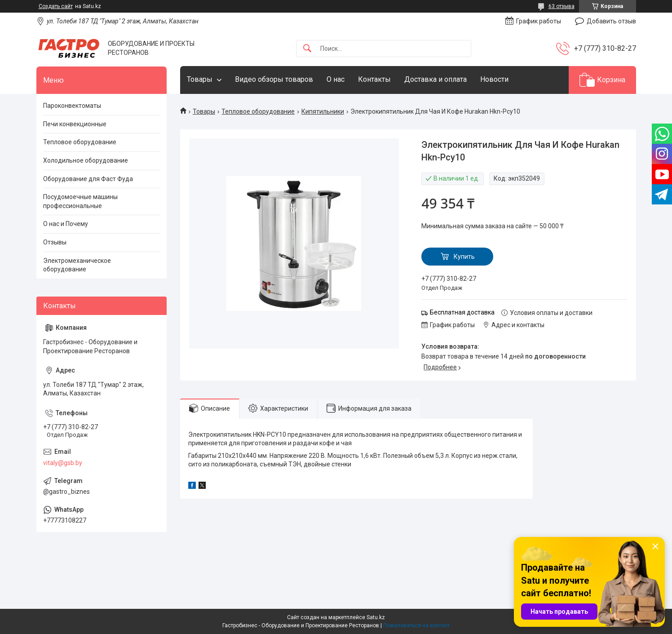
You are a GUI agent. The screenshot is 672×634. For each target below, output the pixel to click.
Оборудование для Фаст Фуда (88, 179)
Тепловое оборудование (258, 111)
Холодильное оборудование (86, 160)
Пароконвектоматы (72, 106)
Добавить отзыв (611, 21)
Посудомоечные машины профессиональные (80, 201)
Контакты (374, 79)
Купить (464, 257)
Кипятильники (323, 111)
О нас (336, 79)
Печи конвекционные (75, 124)
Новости (494, 79)
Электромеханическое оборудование (77, 265)
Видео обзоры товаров (274, 79)
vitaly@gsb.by (63, 463)
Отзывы (55, 242)
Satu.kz (376, 617)
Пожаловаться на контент (416, 625)
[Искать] (307, 49)
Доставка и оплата (435, 79)
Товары (200, 79)
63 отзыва (561, 6)
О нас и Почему (66, 224)
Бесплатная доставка (462, 312)
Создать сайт (56, 6)
